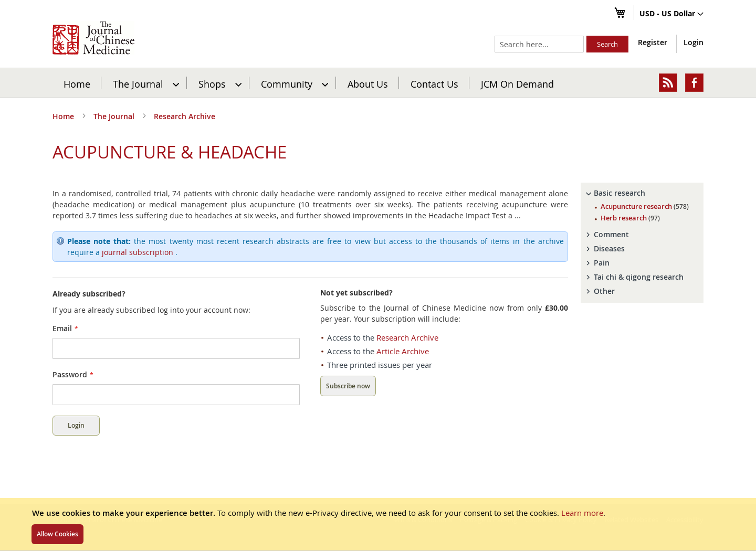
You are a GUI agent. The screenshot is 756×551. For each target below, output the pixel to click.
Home (77, 83)
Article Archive (403, 351)
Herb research (630, 218)
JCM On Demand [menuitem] (517, 83)
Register (653, 42)
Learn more (582, 513)
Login (694, 42)
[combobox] (539, 44)
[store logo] (93, 38)
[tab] (642, 193)
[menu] (378, 83)
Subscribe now (348, 386)
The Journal (115, 116)
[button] (671, 14)
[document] (378, 524)
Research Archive (185, 116)
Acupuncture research (645, 206)
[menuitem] (145, 83)
